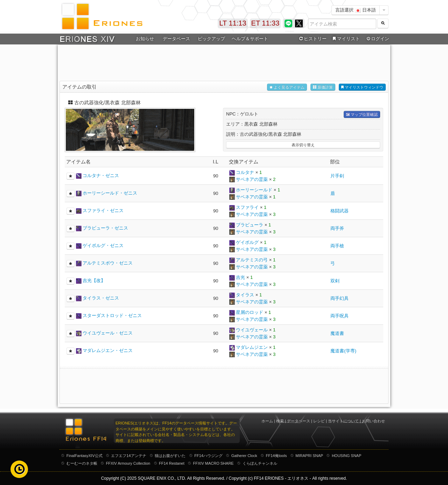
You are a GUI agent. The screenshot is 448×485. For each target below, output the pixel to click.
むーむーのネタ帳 (82, 463)
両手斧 (337, 228)
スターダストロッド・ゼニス (112, 315)
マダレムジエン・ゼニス (108, 350)
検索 (280, 421)
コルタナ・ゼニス (101, 175)
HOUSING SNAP (346, 456)
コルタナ (245, 172)
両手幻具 (339, 298)
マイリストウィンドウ (362, 87)
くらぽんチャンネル (260, 463)
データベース (176, 39)
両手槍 (337, 246)
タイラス (245, 295)
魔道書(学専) (343, 351)
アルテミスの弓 (252, 260)
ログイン (377, 39)
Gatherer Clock (244, 456)
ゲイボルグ (247, 242)
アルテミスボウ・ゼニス (108, 263)
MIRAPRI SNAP (309, 456)
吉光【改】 (94, 280)
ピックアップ (211, 39)
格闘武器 (339, 211)
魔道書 (337, 333)
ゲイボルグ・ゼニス (103, 245)
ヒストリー (312, 39)
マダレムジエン (252, 347)
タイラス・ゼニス (101, 298)
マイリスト (345, 39)
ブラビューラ (250, 225)
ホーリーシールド (254, 190)
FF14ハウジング (208, 456)
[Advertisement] (224, 63)
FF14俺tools (276, 456)
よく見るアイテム (287, 87)
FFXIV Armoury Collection (128, 463)
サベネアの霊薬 (252, 179)
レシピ (319, 421)
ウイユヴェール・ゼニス (108, 333)
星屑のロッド (250, 312)
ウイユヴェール (252, 330)
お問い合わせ (373, 421)
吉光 (240, 277)
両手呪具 (339, 316)
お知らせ (145, 39)
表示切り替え (303, 145)
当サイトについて (343, 421)
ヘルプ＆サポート (250, 39)
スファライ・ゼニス (103, 210)
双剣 (335, 281)
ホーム (267, 421)
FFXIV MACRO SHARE (213, 463)
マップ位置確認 (362, 115)
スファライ (247, 207)
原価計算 (323, 87)
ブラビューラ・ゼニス (105, 228)
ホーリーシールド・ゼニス (110, 193)
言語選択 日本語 (356, 10)
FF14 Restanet (172, 463)
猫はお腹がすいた (170, 456)
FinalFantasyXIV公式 (85, 456)
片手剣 (337, 176)
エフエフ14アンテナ (128, 456)
